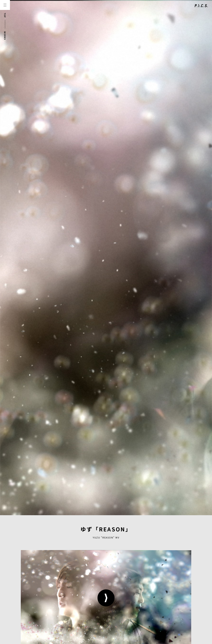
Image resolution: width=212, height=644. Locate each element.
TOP (5, 15)
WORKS (5, 36)
